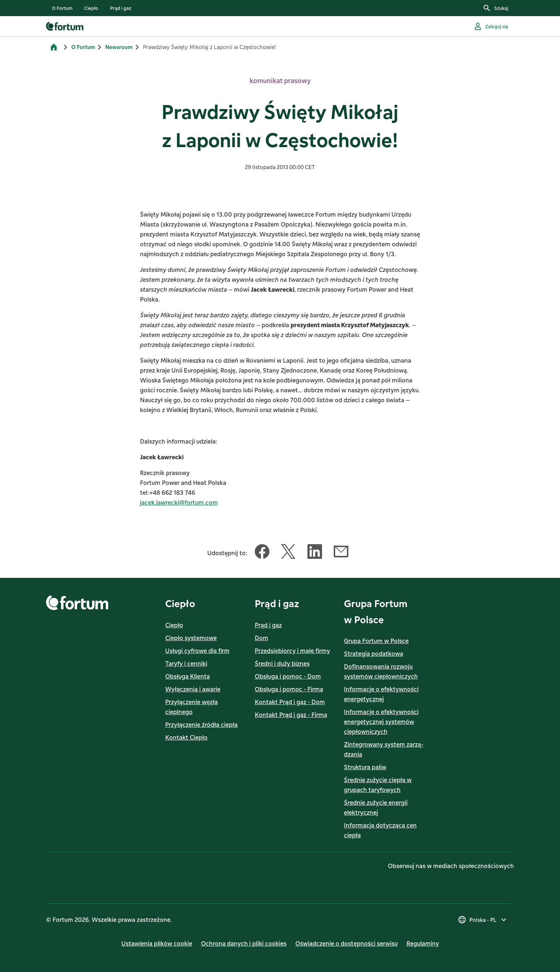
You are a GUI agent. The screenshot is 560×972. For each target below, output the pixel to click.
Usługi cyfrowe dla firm (197, 651)
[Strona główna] (54, 47)
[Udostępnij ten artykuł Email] (341, 553)
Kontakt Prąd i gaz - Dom (290, 702)
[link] (62, 8)
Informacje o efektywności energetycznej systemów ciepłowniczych (381, 722)
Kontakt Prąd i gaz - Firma (291, 715)
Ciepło (174, 625)
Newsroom (119, 47)
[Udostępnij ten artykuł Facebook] (262, 553)
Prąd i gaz (268, 625)
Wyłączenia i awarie (193, 689)
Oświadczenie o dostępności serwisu (347, 943)
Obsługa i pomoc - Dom (288, 676)
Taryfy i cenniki (186, 663)
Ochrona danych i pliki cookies (244, 943)
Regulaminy (423, 943)
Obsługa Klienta (188, 676)
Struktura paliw (365, 767)
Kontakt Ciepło (186, 737)
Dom (262, 638)
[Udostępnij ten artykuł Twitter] (288, 553)
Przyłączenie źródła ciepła (201, 725)
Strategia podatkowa (374, 654)
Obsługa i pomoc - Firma (289, 689)
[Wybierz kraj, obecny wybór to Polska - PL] (483, 920)
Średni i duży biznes (282, 663)
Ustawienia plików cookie (157, 943)
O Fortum (83, 47)
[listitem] (62, 8)
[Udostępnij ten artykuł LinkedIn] (315, 553)
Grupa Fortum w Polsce (376, 641)
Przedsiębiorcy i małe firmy (292, 651)
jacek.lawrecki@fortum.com (179, 502)
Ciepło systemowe (191, 638)
